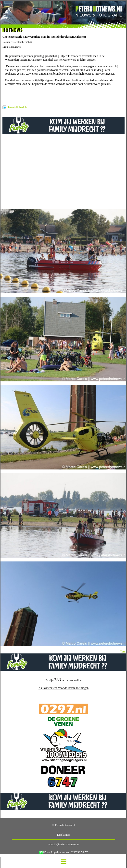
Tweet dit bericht (18, 107)
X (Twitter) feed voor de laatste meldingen (63, 688)
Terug (124, 651)
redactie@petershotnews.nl (63, 844)
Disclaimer (64, 835)
